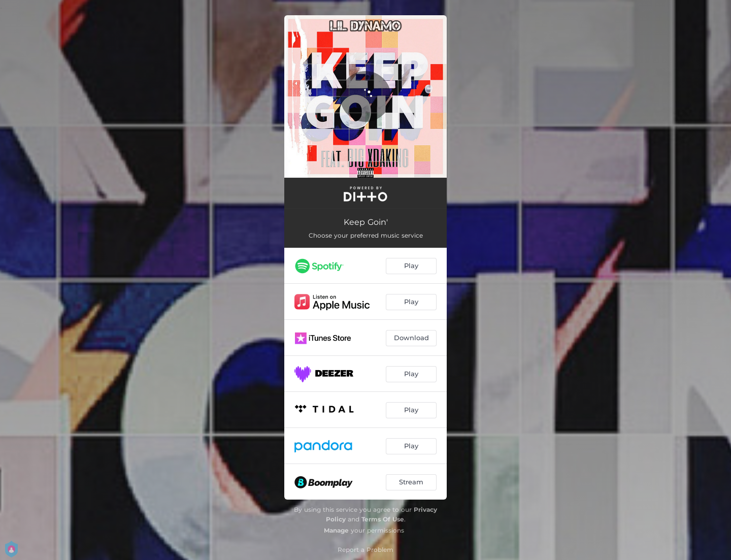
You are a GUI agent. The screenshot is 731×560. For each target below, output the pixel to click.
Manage (336, 530)
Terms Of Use (383, 519)
